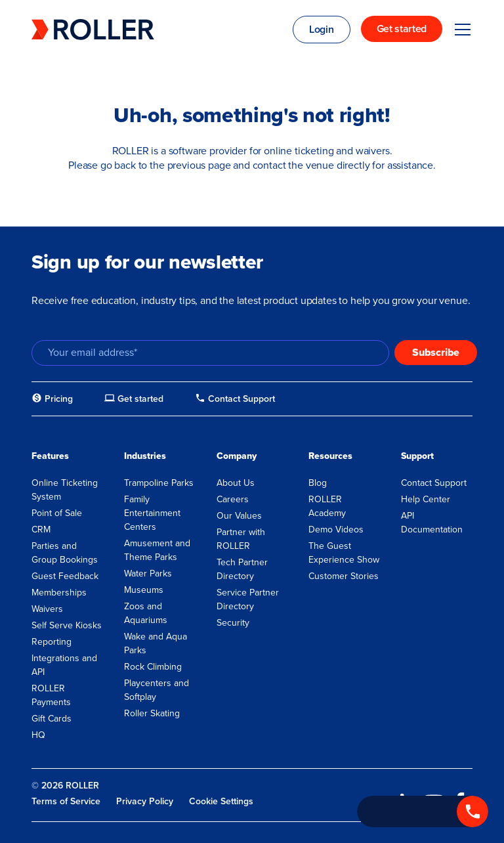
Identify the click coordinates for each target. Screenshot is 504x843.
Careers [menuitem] (233, 499)
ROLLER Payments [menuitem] (51, 695)
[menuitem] (52, 399)
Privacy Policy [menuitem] (145, 801)
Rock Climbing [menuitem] (153, 667)
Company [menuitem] (237, 456)
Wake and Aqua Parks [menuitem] (156, 643)
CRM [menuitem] (41, 530)
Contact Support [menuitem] (434, 483)
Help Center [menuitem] (426, 499)
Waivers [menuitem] (47, 609)
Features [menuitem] (50, 456)
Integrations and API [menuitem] (64, 665)
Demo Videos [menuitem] (336, 530)
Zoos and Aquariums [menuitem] (146, 613)
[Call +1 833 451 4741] (423, 811)
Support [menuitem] (417, 456)
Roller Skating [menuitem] (152, 713)
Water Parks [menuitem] (148, 573)
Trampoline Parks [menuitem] (159, 483)
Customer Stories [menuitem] (344, 576)
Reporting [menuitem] (52, 642)
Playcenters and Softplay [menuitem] (157, 690)
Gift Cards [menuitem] (52, 719)
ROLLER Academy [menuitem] (327, 506)
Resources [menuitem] (330, 456)
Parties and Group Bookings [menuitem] (65, 553)
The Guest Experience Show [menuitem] (344, 553)
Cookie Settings (221, 802)
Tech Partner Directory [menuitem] (242, 569)
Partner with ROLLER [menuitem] (241, 539)
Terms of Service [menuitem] (66, 801)
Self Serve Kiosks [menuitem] (67, 625)
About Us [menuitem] (236, 483)
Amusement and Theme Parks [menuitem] (157, 550)
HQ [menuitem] (38, 735)
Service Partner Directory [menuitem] (248, 599)
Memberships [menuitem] (59, 593)
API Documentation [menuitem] (432, 523)
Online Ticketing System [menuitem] (65, 490)
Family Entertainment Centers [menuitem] (152, 513)
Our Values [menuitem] (239, 516)
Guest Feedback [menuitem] (65, 576)
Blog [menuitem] (318, 483)
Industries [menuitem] (145, 456)
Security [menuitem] (233, 623)
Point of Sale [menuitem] (57, 513)
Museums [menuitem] (144, 590)
